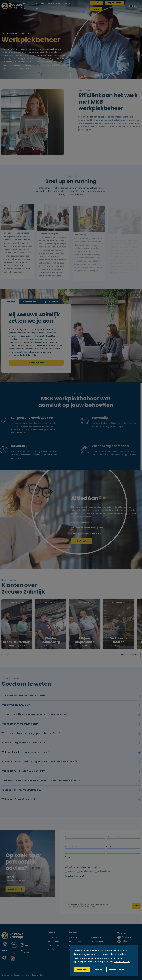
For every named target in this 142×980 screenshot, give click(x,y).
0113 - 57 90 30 (54, 945)
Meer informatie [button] (122, 962)
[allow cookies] (82, 970)
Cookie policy (19, 975)
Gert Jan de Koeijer (118, 645)
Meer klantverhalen (130, 659)
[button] (98, 970)
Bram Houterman (17, 647)
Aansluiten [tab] (10, 306)
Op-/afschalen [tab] (51, 306)
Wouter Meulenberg (51, 645)
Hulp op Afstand (75, 942)
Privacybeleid (7, 975)
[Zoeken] (86, 6)
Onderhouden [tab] (30, 306)
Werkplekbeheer (96, 942)
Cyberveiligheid (96, 938)
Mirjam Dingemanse (85, 645)
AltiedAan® (73, 938)
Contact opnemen (36, 367)
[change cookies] (117, 970)
